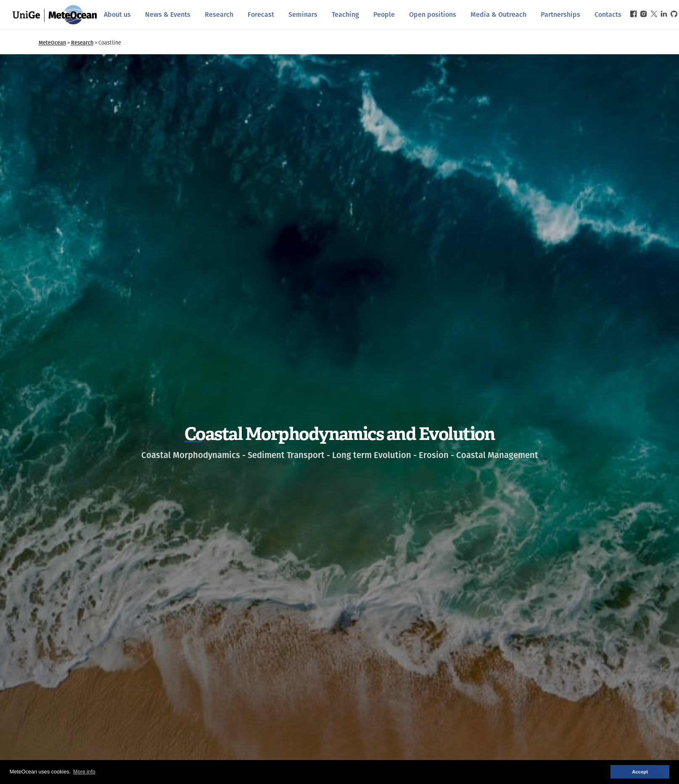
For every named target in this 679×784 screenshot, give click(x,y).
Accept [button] (640, 772)
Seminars (303, 15)
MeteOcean (52, 43)
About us (117, 15)
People (384, 15)
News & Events (168, 15)
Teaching (345, 15)
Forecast (261, 15)
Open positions (433, 15)
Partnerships (560, 15)
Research (219, 15)
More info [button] (84, 772)
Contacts (608, 15)
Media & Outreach (498, 15)
